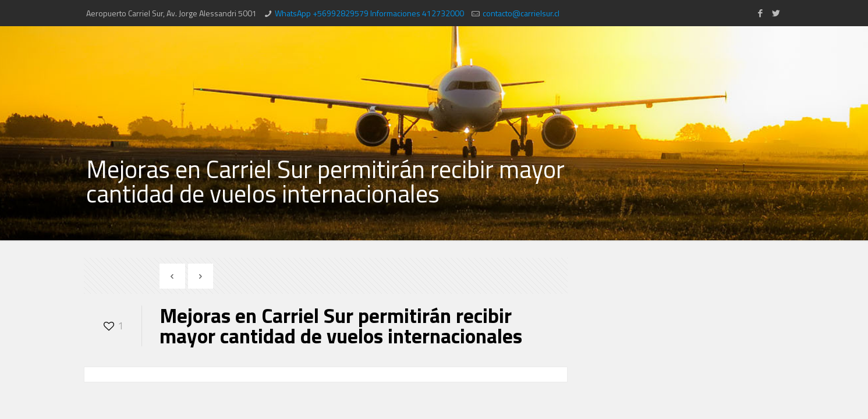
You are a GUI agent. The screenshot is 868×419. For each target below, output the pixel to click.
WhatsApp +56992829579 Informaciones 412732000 (369, 13)
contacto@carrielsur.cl (521, 13)
